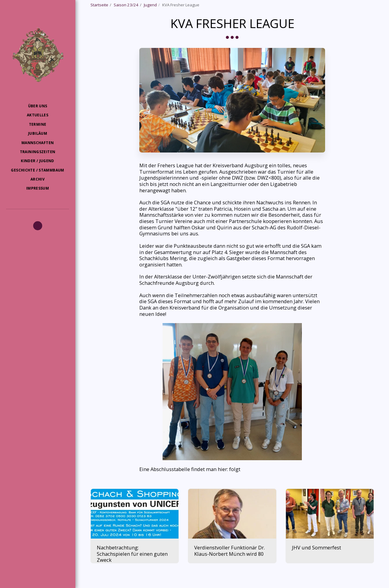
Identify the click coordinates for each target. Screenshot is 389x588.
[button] (38, 226)
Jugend (150, 5)
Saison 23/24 (126, 5)
